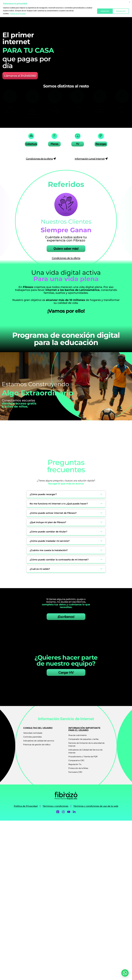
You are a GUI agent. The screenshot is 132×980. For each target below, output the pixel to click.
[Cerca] (129, 2)
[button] (66, 493)
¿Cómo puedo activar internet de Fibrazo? (53, 512)
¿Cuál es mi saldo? (40, 568)
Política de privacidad (18, 14)
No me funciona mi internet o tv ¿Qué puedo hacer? (59, 502)
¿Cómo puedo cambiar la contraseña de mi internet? (59, 558)
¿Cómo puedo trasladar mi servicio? (50, 540)
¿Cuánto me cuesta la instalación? (49, 549)
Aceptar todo (120, 11)
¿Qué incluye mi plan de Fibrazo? (48, 521)
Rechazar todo (102, 11)
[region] (66, 9)
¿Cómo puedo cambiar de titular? (48, 530)
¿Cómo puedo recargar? (43, 493)
